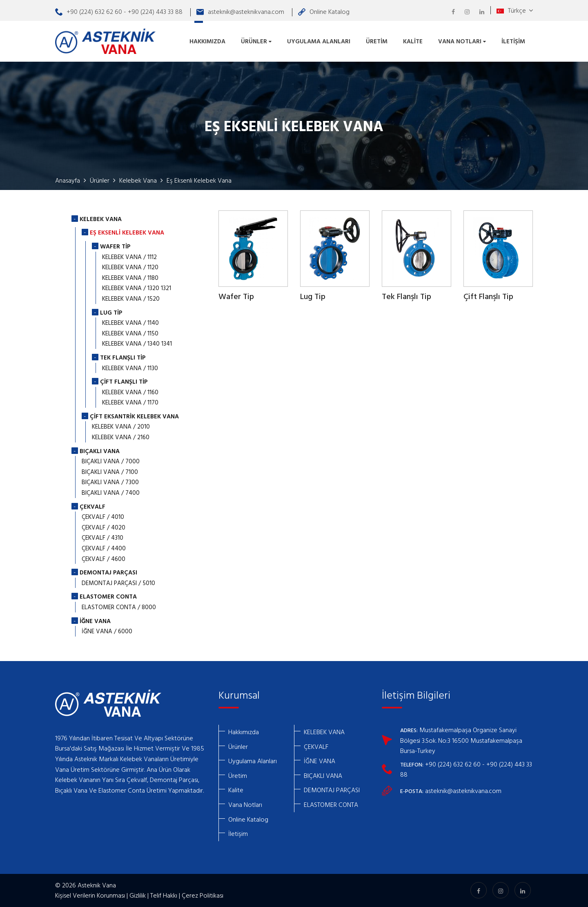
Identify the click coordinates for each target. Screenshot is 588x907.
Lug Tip (313, 297)
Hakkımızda (207, 41)
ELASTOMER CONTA (331, 804)
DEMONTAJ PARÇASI (332, 790)
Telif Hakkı (164, 895)
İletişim (513, 41)
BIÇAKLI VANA (323, 775)
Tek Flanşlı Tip (406, 297)
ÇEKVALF (316, 746)
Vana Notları (462, 41)
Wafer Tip (236, 297)
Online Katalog (324, 11)
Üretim (377, 41)
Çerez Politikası (203, 895)
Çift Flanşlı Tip (488, 297)
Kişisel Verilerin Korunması (90, 895)
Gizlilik (138, 895)
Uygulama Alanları (319, 41)
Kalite (413, 41)
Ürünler (256, 41)
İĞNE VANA (320, 761)
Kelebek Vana (138, 180)
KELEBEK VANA (324, 732)
